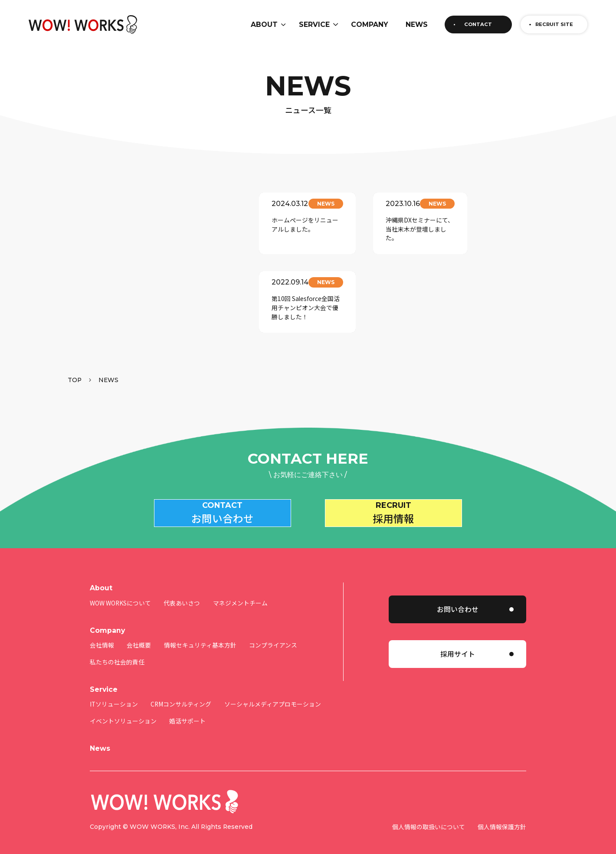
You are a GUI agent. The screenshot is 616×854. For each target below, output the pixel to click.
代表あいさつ (182, 591)
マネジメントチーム (240, 591)
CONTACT (478, 24)
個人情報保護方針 (502, 815)
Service (104, 678)
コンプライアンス (273, 634)
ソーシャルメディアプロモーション (273, 693)
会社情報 (102, 634)
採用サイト (458, 643)
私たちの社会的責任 (117, 650)
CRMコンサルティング (181, 693)
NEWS (417, 25)
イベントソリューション (123, 709)
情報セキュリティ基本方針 (200, 634)
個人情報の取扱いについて (429, 815)
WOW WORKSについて (120, 591)
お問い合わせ (458, 597)
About (101, 576)
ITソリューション (114, 693)
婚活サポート (187, 709)
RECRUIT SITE (554, 24)
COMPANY (370, 25)
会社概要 (139, 634)
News (100, 737)
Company (107, 619)
